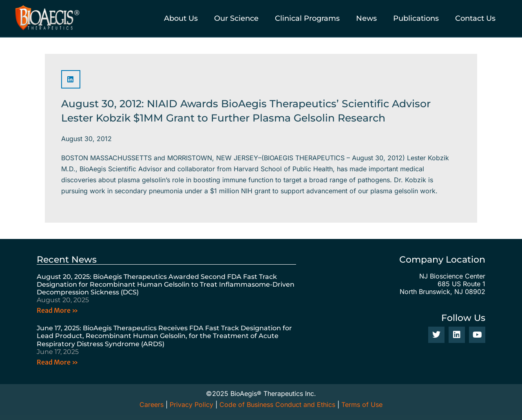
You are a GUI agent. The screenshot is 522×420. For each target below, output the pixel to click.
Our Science (236, 18)
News (366, 18)
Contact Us (475, 18)
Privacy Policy (191, 405)
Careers (152, 405)
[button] (71, 79)
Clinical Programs (307, 18)
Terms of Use (362, 405)
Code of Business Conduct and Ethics (277, 405)
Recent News (67, 260)
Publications (416, 18)
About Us (181, 18)
